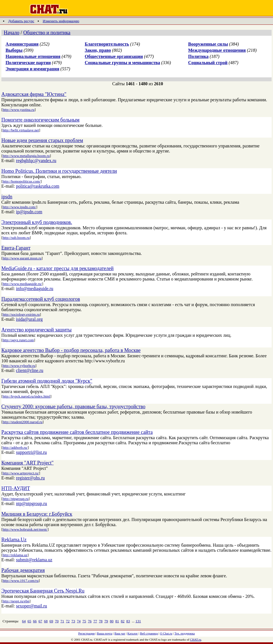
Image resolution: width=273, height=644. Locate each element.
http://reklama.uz (15, 555)
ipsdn (7, 197)
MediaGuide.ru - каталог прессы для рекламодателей (58, 268)
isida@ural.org (29, 319)
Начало (11, 33)
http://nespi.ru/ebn (16, 601)
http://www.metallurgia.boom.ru (26, 156)
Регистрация (86, 633)
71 (62, 621)
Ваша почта (105, 633)
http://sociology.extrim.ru (21, 314)
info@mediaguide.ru (35, 289)
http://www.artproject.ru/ (21, 473)
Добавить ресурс (21, 21)
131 (138, 621)
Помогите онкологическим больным (41, 120)
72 (68, 621)
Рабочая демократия (23, 570)
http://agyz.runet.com (18, 340)
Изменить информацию (61, 21)
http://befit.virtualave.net (21, 130)
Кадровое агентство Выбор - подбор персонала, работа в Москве (71, 350)
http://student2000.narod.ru (23, 422)
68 (46, 621)
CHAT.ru (196, 639)
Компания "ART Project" (28, 463)
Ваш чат (120, 633)
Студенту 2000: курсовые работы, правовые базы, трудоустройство (73, 407)
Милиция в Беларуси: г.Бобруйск (37, 514)
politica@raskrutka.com (38, 186)
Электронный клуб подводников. (37, 222)
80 (112, 621)
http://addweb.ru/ (15, 447)
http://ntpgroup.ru (15, 499)
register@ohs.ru (30, 478)
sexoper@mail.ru (32, 606)
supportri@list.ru (31, 452)
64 (24, 621)
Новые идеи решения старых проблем (42, 140)
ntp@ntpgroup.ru (32, 503)
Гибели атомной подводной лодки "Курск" (47, 381)
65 (29, 621)
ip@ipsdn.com (29, 212)
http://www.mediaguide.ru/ (22, 284)
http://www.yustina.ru (18, 110)
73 (73, 621)
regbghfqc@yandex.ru (36, 161)
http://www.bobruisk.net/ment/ (25, 529)
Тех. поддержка (185, 633)
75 (84, 621)
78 (101, 621)
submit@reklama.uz (34, 560)
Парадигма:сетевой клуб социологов (41, 299)
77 (95, 621)
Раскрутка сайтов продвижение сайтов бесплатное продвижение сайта (77, 432)
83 (128, 621)
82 (123, 621)
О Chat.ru (166, 633)
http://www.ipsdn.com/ (19, 207)
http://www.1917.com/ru (21, 581)
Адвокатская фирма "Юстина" (34, 94)
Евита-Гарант (16, 248)
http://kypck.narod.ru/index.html (26, 396)
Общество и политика (47, 33)
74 (79, 621)
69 (51, 621)
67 (40, 621)
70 (57, 621)
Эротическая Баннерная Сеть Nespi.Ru (43, 591)
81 (117, 621)
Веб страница (149, 633)
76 (90, 621)
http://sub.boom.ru (16, 238)
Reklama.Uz (14, 540)
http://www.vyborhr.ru (19, 366)
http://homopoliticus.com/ (22, 181)
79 (106, 621)
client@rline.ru (30, 370)
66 (35, 621)
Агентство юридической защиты (36, 330)
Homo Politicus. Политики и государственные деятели (59, 171)
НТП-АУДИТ (16, 488)
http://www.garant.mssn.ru (22, 258)
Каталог (133, 633)
